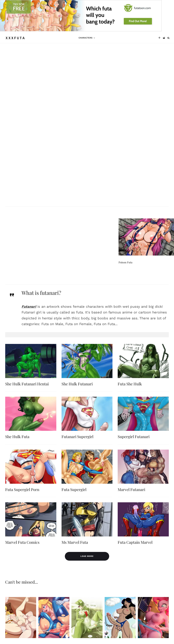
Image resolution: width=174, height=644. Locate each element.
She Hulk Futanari (77, 390)
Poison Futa (125, 269)
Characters (86, 38)
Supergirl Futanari (134, 443)
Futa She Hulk (130, 390)
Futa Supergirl (74, 496)
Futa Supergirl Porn (22, 496)
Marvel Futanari (131, 496)
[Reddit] (164, 38)
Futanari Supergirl (77, 443)
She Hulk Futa (17, 443)
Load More (87, 556)
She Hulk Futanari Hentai (27, 390)
